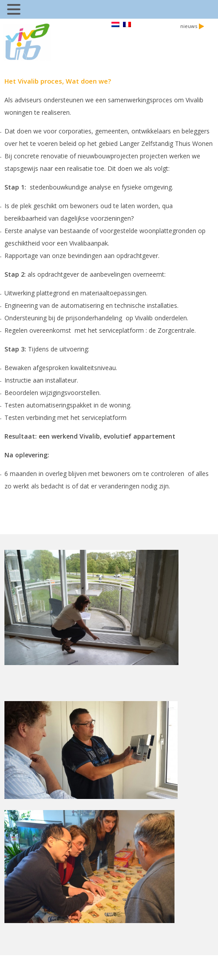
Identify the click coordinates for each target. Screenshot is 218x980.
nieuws (192, 26)
